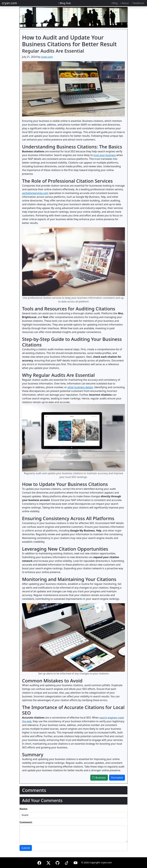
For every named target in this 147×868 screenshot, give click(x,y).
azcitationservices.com (35, 193)
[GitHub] (57, 862)
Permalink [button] (117, 778)
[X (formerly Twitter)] (48, 862)
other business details (80, 387)
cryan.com (9, 3)
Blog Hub (64, 3)
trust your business (105, 155)
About (124, 3)
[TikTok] (67, 862)
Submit (26, 848)
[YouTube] (76, 862)
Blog (114, 3)
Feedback (138, 3)
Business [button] (99, 778)
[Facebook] (39, 862)
